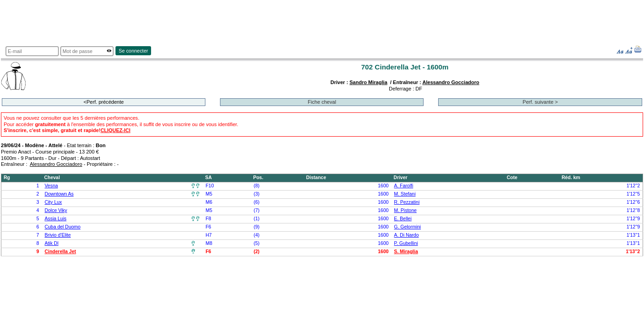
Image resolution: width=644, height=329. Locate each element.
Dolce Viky (56, 210)
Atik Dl (52, 243)
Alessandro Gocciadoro (451, 82)
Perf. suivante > (540, 102)
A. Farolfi (403, 186)
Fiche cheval (322, 102)
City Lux (53, 202)
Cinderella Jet (60, 252)
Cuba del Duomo (63, 227)
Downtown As (59, 194)
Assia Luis (56, 219)
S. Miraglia (406, 252)
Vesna (51, 186)
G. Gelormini (407, 227)
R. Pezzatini (407, 202)
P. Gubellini (406, 243)
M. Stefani (405, 194)
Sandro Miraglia (369, 82)
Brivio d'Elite (58, 235)
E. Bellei (403, 219)
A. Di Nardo (406, 235)
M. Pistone (405, 210)
